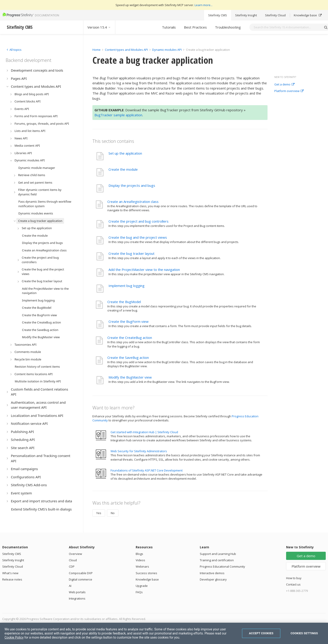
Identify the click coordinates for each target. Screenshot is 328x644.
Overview (75, 554)
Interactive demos (212, 573)
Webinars (142, 566)
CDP (72, 566)
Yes (99, 513)
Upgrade (142, 586)
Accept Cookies (261, 633)
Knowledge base (308, 15)
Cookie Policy (14, 637)
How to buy (294, 578)
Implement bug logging (127, 286)
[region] (164, 633)
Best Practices (195, 27)
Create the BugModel (124, 302)
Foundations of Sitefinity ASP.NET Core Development (147, 470)
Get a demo (284, 85)
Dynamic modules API (167, 50)
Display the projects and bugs (132, 185)
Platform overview (289, 91)
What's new (10, 573)
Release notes (12, 579)
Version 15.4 (99, 27)
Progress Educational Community (222, 566)
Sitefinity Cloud (275, 15)
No (113, 513)
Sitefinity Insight (246, 15)
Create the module (123, 169)
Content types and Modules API (126, 50)
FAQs (139, 592)
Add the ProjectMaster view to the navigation (144, 270)
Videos (140, 560)
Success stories (146, 573)
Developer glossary (213, 579)
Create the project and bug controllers (139, 221)
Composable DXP (81, 573)
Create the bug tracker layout (131, 253)
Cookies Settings (304, 633)
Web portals (77, 592)
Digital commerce (81, 579)
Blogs (139, 554)
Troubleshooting (228, 27)
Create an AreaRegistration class (133, 202)
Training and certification (217, 560)
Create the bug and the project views (138, 237)
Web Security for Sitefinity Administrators (139, 451)
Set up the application (125, 153)
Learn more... (204, 5)
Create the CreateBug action (130, 338)
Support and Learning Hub (218, 554)
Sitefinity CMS (218, 15)
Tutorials (169, 27)
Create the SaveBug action (128, 357)
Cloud (73, 560)
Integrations (77, 598)
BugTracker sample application (118, 115)
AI (70, 586)
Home (96, 50)
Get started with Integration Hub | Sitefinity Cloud (144, 432)
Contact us (293, 584)
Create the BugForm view (129, 321)
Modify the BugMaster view (130, 377)
